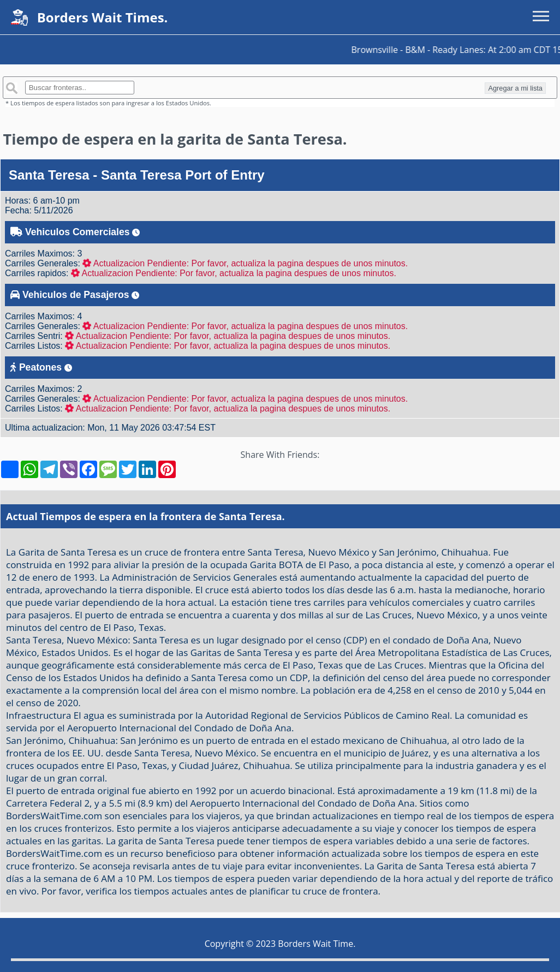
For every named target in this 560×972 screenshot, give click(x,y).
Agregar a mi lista (515, 88)
